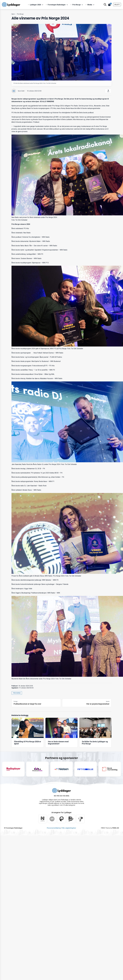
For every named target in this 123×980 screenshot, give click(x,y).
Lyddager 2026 (35, 5)
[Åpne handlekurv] (109, 5)
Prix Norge (77, 5)
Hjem (13, 14)
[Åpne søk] (105, 5)
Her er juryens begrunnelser (98, 704)
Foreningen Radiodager (57, 5)
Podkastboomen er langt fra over (27, 704)
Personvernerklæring (54, 828)
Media (90, 5)
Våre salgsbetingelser (69, 828)
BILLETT (117, 4)
